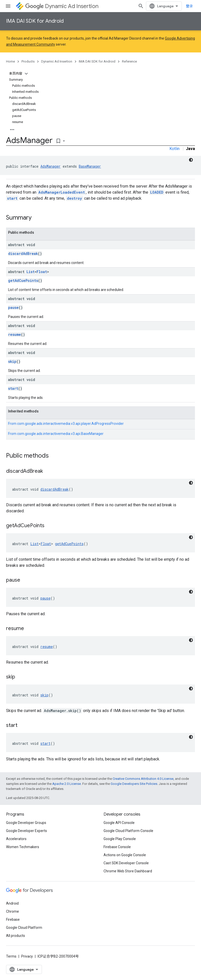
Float (42, 272)
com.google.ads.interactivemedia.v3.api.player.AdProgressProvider (70, 424)
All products (16, 936)
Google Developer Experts (27, 831)
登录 (189, 6)
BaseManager (90, 166)
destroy (74, 198)
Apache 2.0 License (67, 784)
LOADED (157, 192)
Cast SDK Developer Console (126, 863)
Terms (11, 956)
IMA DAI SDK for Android (35, 21)
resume (15, 334)
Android (12, 903)
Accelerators (16, 839)
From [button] (66, 424)
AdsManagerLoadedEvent (62, 192)
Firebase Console (117, 847)
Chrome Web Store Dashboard (128, 871)
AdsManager (51, 166)
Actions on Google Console (125, 855)
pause (13, 307)
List (31, 272)
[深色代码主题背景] (191, 160)
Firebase (13, 919)
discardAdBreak (23, 254)
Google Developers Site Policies (134, 784)
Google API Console (119, 823)
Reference (129, 61)
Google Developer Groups (26, 823)
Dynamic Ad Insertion (62, 6)
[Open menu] (8, 6)
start (12, 198)
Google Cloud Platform (24, 928)
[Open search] (141, 6)
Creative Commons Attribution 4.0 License (143, 779)
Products (28, 61)
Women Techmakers (23, 847)
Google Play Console (120, 839)
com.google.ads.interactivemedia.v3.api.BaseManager (60, 434)
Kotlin (174, 149)
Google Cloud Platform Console (128, 831)
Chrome (12, 911)
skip (12, 361)
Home (10, 61)
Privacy (27, 956)
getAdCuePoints (23, 280)
